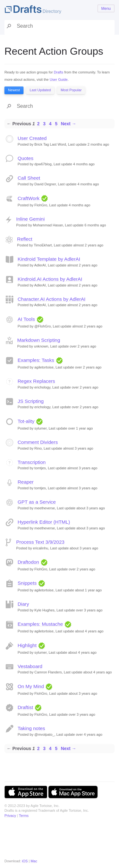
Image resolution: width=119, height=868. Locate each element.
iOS (25, 861)
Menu (106, 9)
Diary (23, 604)
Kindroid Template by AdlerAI (49, 259)
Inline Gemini (30, 219)
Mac (34, 861)
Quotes (26, 158)
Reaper (26, 482)
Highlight (27, 645)
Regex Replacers (36, 381)
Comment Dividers (38, 442)
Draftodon (29, 562)
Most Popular (71, 90)
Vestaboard (30, 666)
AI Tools (26, 319)
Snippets (27, 583)
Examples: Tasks (36, 360)
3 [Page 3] (44, 124)
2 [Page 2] (38, 124)
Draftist (26, 707)
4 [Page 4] (50, 124)
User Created (32, 138)
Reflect (25, 239)
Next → (69, 124)
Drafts (58, 72)
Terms (24, 816)
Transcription (32, 462)
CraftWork (29, 198)
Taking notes (31, 728)
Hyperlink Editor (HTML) (44, 522)
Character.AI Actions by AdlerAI (52, 299)
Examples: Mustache (40, 624)
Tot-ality (26, 421)
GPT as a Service (37, 502)
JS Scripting (31, 401)
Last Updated (40, 90)
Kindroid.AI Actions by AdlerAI (50, 279)
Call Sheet (29, 178)
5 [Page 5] (56, 124)
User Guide (59, 79)
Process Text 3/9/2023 (40, 542)
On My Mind (31, 686)
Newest (14, 90)
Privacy (10, 816)
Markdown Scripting (39, 340)
